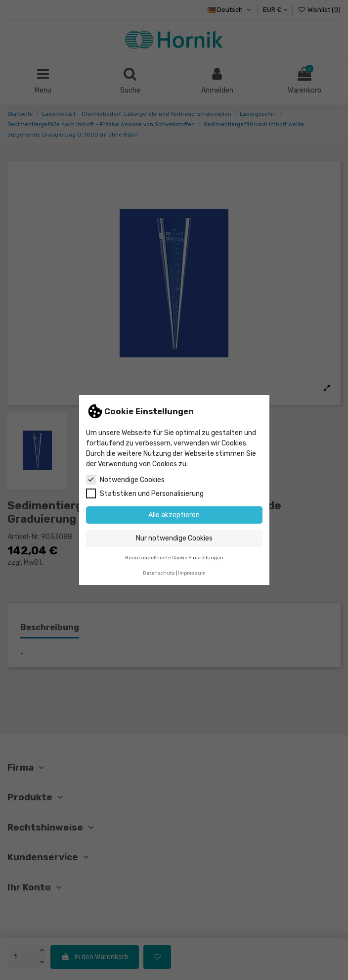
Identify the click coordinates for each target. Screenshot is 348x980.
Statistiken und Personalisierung (145, 493)
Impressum (192, 573)
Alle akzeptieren (174, 515)
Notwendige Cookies (125, 480)
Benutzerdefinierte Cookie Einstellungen (174, 558)
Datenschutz (159, 573)
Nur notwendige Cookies (174, 538)
